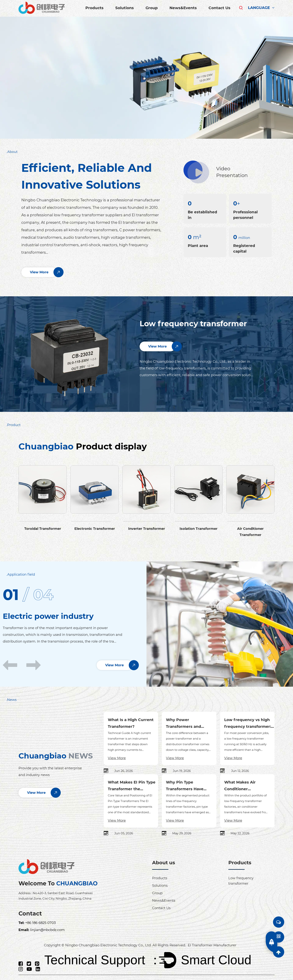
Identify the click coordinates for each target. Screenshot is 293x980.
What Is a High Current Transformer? (131, 723)
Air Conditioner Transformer (250, 532)
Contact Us (219, 8)
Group (152, 8)
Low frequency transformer (193, 323)
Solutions (125, 8)
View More (117, 758)
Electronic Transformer (95, 529)
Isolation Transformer (199, 529)
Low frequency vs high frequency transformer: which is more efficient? (248, 724)
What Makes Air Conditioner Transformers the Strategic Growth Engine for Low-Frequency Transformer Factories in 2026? (249, 786)
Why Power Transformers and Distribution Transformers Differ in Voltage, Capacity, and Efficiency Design (188, 724)
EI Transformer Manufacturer (212, 945)
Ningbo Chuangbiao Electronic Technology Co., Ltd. (108, 945)
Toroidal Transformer (43, 529)
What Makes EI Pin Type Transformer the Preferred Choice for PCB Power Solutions (133, 786)
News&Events (183, 8)
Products (94, 8)
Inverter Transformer (147, 529)
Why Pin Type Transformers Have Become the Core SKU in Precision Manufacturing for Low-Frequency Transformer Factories (190, 786)
